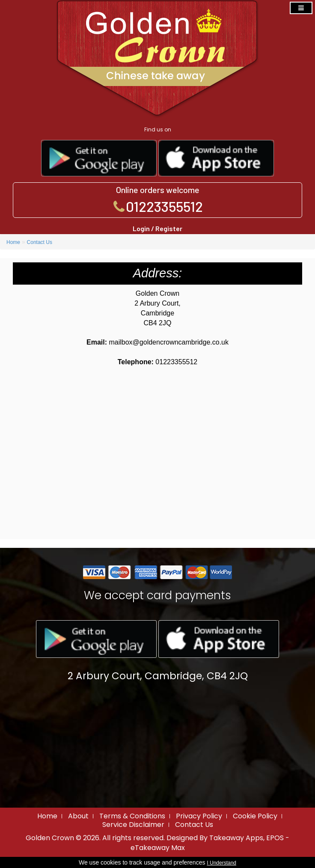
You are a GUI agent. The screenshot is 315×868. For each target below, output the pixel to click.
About (78, 816)
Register (169, 228)
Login (141, 228)
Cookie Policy (255, 816)
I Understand (221, 863)
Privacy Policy (199, 816)
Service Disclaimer (133, 825)
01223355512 (164, 206)
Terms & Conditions (132, 816)
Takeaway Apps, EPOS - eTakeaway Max (210, 843)
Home (13, 242)
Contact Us (40, 242)
